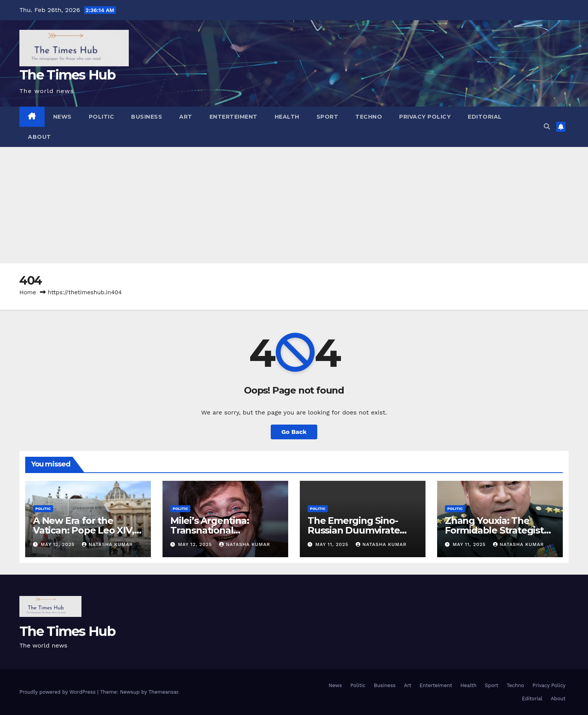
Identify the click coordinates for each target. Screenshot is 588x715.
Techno (369, 117)
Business (147, 117)
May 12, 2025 (59, 544)
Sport (328, 117)
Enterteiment (233, 117)
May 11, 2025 (333, 544)
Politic (102, 117)
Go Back (294, 432)
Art (186, 117)
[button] (547, 127)
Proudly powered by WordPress (58, 692)
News (62, 117)
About (40, 137)
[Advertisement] (294, 205)
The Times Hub (67, 75)
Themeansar (163, 692)
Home (28, 292)
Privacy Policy (425, 117)
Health (287, 117)
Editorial (485, 117)
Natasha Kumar (107, 544)
